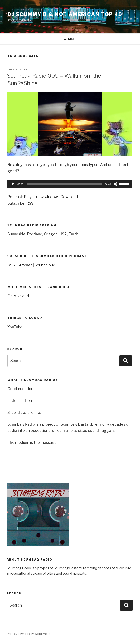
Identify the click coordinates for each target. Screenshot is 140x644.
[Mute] (115, 184)
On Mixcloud (18, 296)
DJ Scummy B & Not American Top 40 (65, 14)
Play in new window (41, 197)
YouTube (15, 327)
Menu (70, 39)
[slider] (64, 184)
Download (69, 197)
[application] (70, 184)
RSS (30, 203)
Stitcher (25, 265)
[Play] (13, 184)
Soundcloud (45, 265)
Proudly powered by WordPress (28, 634)
